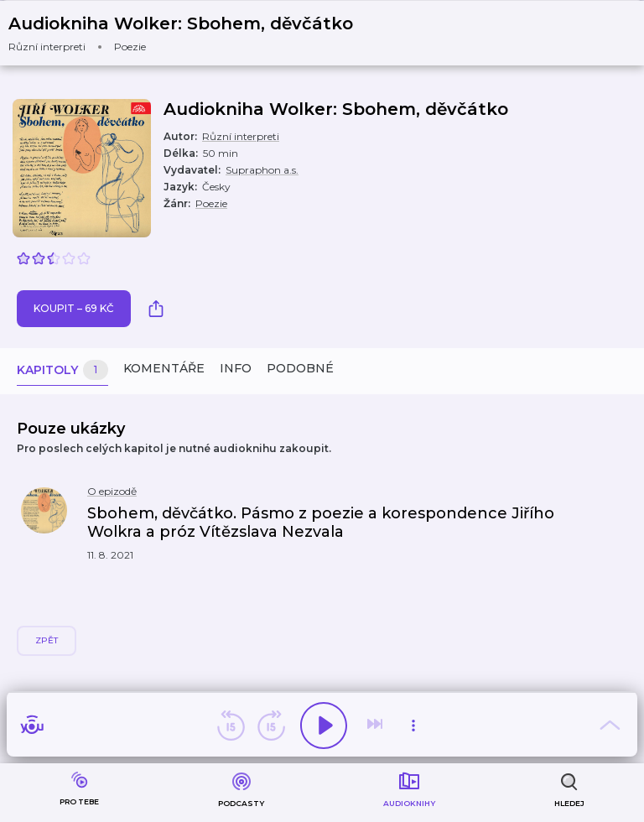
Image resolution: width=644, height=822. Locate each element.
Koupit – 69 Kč (74, 308)
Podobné (300, 368)
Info (236, 368)
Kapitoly (62, 370)
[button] (191, 33)
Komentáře (164, 368)
